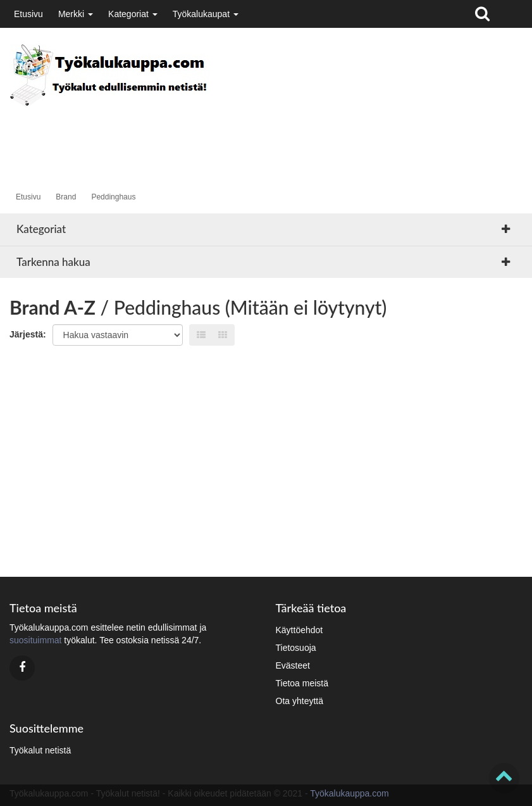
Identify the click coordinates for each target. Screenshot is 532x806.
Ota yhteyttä (300, 701)
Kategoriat (133, 14)
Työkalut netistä (40, 750)
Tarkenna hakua (53, 262)
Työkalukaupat (206, 14)
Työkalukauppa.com (350, 793)
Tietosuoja (296, 648)
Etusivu (28, 14)
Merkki (76, 14)
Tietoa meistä (302, 683)
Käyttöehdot (300, 630)
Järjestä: (28, 334)
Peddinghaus (113, 197)
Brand (66, 197)
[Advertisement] (240, 137)
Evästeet (293, 665)
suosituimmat (35, 640)
